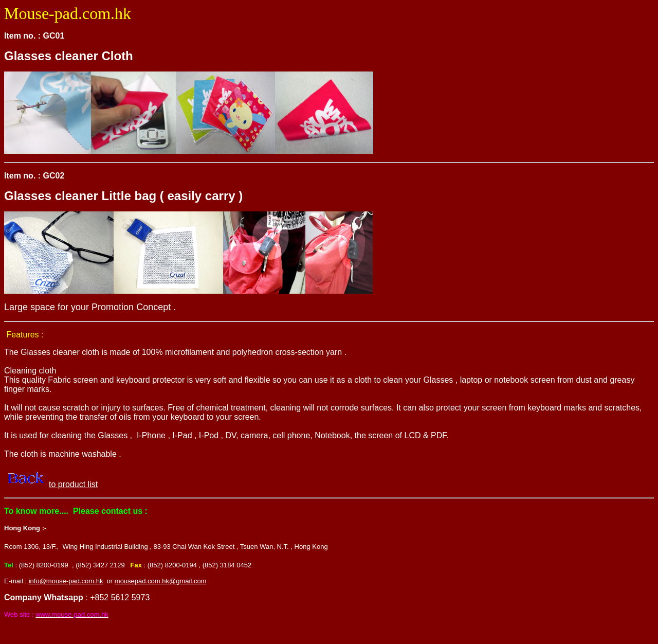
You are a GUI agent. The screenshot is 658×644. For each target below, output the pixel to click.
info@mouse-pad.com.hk (66, 581)
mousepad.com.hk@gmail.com (161, 581)
